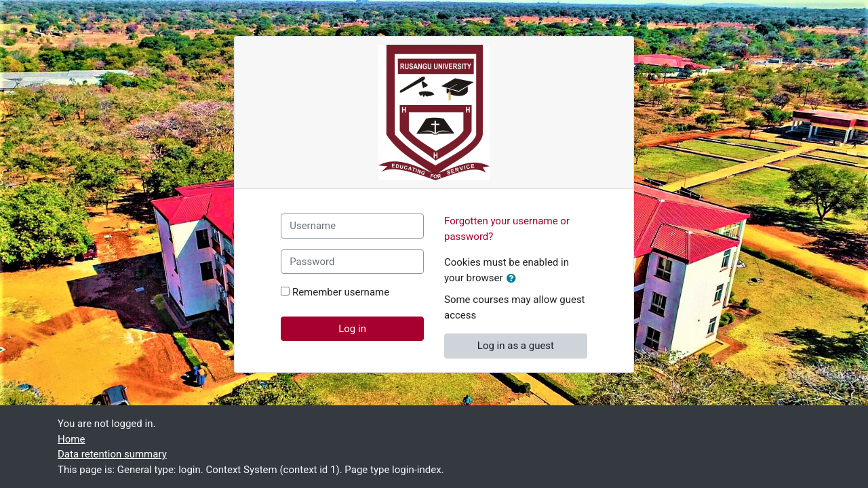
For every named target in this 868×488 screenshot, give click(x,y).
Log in (352, 329)
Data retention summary (112, 454)
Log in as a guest (516, 346)
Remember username (341, 292)
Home (71, 439)
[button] (514, 279)
